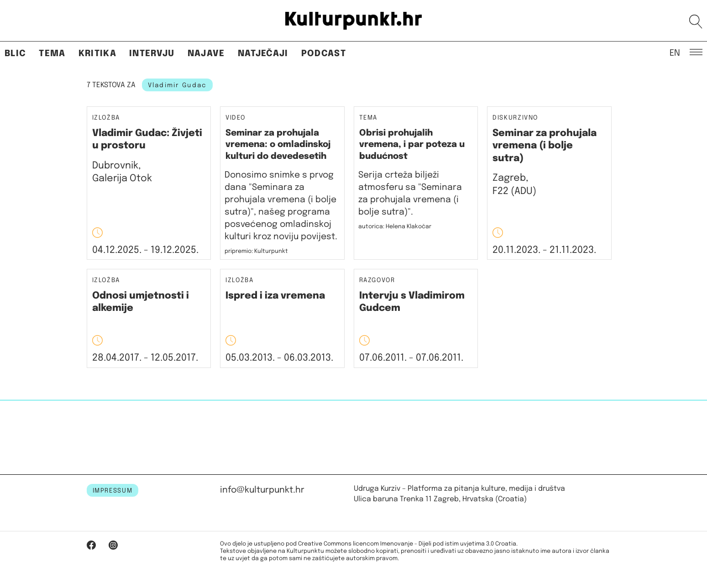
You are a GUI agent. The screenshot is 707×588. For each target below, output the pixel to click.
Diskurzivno (515, 118)
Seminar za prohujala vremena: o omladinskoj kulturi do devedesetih (278, 145)
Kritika (97, 54)
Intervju (152, 54)
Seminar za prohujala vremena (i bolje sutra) (545, 146)
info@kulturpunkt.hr (262, 490)
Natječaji (263, 54)
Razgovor (377, 281)
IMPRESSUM (113, 491)
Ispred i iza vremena (275, 296)
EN (675, 52)
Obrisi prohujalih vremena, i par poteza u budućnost (412, 145)
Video (235, 118)
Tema (52, 54)
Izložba (106, 118)
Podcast (324, 54)
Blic (15, 54)
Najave (206, 54)
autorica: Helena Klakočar (395, 227)
